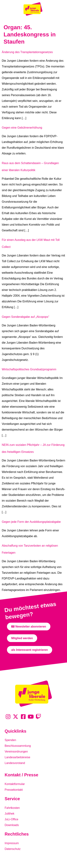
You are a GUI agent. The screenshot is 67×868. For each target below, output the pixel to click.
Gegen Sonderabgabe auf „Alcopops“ (25, 317)
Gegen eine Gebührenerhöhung (22, 128)
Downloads (12, 825)
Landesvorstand (15, 763)
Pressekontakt (14, 790)
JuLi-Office (11, 819)
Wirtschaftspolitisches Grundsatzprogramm (29, 369)
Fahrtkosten (12, 808)
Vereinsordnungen (16, 752)
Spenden (10, 740)
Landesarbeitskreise (17, 757)
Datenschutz (13, 849)
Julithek (9, 814)
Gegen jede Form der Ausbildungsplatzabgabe (31, 522)
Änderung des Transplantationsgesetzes (27, 52)
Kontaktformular (15, 784)
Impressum (12, 843)
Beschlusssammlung (18, 746)
